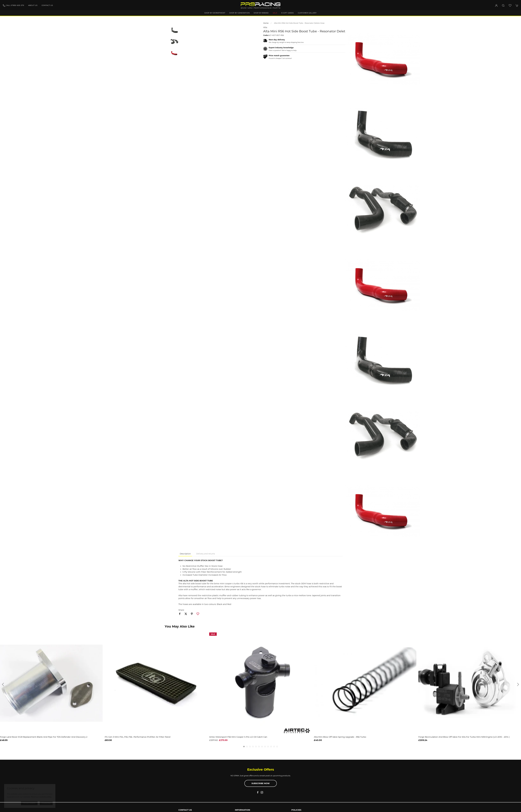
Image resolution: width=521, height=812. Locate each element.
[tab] (244, 747)
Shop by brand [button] (261, 13)
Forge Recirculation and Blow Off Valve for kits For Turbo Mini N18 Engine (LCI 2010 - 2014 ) (464, 737)
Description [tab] (185, 554)
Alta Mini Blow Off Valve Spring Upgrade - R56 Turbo (340, 737)
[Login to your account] (496, 5)
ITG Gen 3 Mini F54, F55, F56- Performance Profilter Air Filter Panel (138, 737)
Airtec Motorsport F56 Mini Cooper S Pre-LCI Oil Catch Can (238, 737)
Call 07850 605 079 (13, 5)
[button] (503, 5)
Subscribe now (261, 783)
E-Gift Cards (288, 13)
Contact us (47, 5)
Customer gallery (307, 13)
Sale (275, 13)
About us (33, 5)
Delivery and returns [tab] (206, 554)
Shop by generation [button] (239, 13)
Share (181, 610)
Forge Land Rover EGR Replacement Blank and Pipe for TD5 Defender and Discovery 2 (44, 737)
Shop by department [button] (215, 13)
